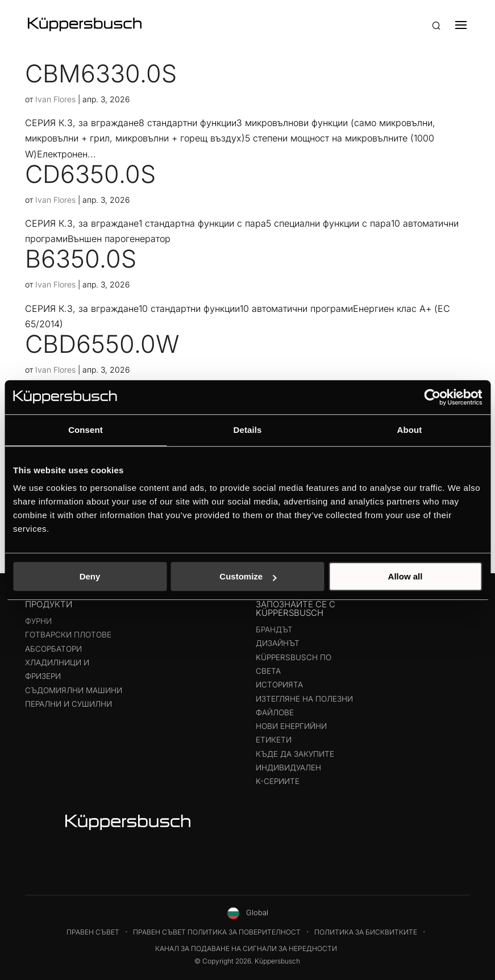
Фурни (38, 621)
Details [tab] (248, 430)
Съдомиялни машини (74, 690)
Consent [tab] (86, 430)
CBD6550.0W (102, 344)
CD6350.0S (90, 174)
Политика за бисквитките (366, 932)
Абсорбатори (53, 649)
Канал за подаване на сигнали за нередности (246, 948)
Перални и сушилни (68, 704)
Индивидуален (288, 768)
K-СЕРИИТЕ (278, 781)
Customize (248, 576)
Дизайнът (278, 643)
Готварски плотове (68, 635)
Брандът (274, 629)
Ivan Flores (55, 99)
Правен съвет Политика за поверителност (217, 932)
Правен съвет (93, 932)
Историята (279, 685)
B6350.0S (81, 258)
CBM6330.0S (101, 73)
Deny (90, 576)
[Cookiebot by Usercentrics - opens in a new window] (432, 397)
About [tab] (410, 430)
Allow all (405, 576)
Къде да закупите (295, 754)
